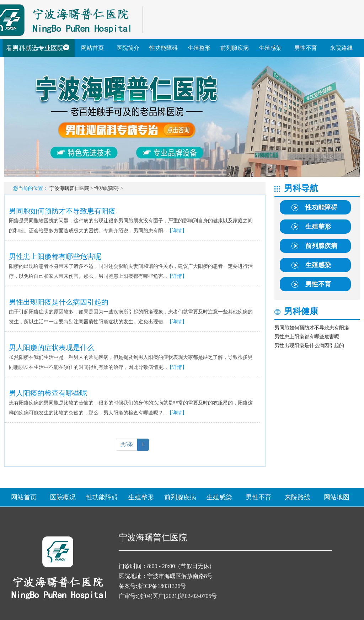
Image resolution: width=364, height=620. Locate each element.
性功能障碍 (164, 48)
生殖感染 (270, 48)
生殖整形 (199, 48)
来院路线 (341, 48)
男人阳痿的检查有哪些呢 (48, 393)
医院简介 (128, 48)
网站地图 (337, 497)
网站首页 (92, 48)
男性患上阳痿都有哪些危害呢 (55, 256)
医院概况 (63, 497)
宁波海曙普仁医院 (69, 188)
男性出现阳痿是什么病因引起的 (59, 302)
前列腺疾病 (235, 48)
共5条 (127, 444)
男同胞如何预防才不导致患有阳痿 (62, 211)
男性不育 (306, 48)
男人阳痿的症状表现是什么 (52, 348)
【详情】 (177, 231)
